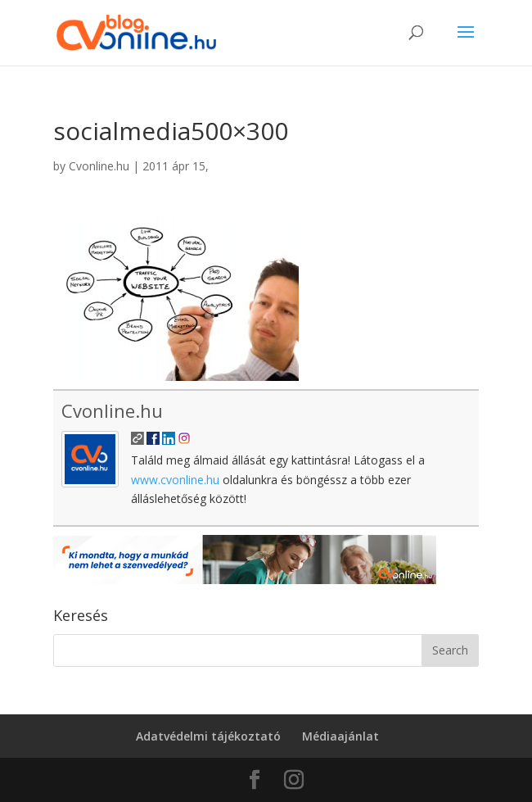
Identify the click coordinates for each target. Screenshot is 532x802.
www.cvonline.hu (175, 480)
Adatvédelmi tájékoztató (208, 736)
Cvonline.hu (99, 166)
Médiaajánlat (340, 736)
